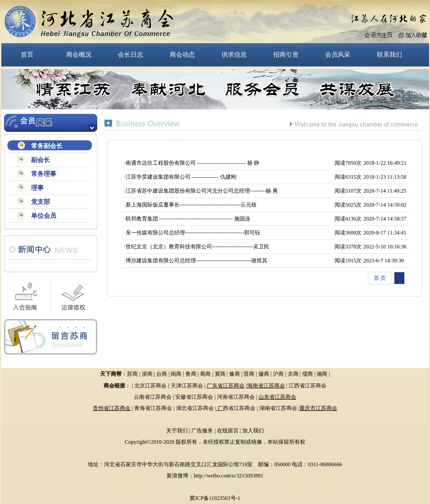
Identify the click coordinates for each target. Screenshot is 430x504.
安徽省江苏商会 (194, 397)
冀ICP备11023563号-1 (215, 498)
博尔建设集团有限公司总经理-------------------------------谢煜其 (197, 261)
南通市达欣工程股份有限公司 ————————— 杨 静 (192, 163)
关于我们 (177, 431)
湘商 (322, 374)
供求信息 (234, 54)
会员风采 (338, 54)
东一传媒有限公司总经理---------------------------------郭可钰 (193, 233)
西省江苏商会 (239, 408)
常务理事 (44, 174)
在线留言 (228, 431)
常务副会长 (47, 146)
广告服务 (202, 431)
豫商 (235, 374)
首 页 (380, 278)
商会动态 (182, 54)
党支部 (41, 202)
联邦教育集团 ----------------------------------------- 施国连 (188, 219)
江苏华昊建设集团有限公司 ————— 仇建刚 (181, 177)
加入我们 (253, 431)
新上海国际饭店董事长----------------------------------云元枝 (191, 205)
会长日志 (131, 54)
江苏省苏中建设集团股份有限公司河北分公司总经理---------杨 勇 (202, 191)
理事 (37, 188)
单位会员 (44, 216)
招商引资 (286, 54)
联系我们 (389, 54)
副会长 (41, 160)
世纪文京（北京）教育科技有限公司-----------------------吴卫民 (198, 247)
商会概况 (79, 54)
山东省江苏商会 (277, 397)
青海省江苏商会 (153, 408)
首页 (27, 54)
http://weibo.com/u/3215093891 (228, 476)
